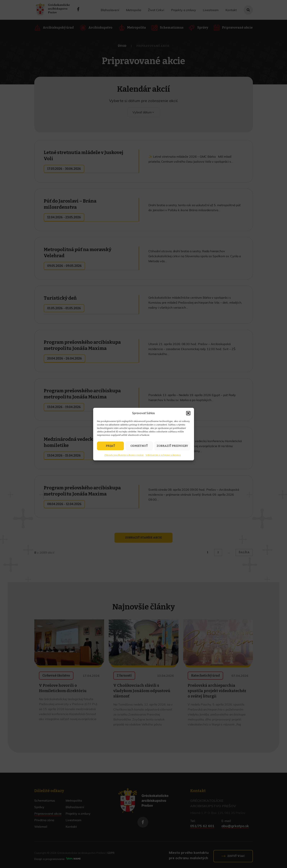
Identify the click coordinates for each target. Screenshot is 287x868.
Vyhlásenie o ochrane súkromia (163, 455)
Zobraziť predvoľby (172, 446)
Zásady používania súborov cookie (124, 455)
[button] (188, 413)
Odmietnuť (139, 446)
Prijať (110, 446)
